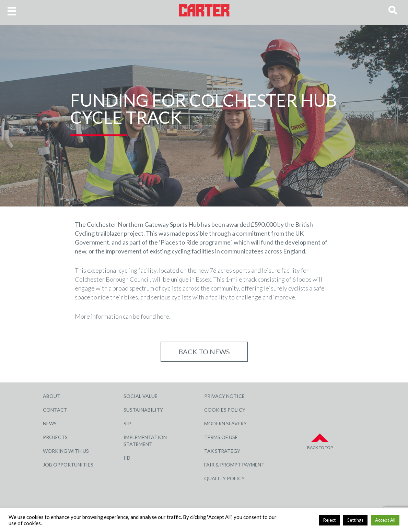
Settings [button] (355, 520)
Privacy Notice (224, 396)
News (50, 423)
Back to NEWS (204, 352)
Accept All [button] (385, 520)
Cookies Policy (225, 410)
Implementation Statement (145, 441)
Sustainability (143, 410)
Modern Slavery (225, 423)
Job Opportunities (68, 465)
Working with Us (66, 451)
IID (127, 458)
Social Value (141, 396)
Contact (55, 410)
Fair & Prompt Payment (234, 465)
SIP (127, 423)
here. (164, 316)
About (52, 396)
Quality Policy (224, 478)
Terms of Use (221, 437)
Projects (55, 437)
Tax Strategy (222, 451)
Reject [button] (329, 520)
